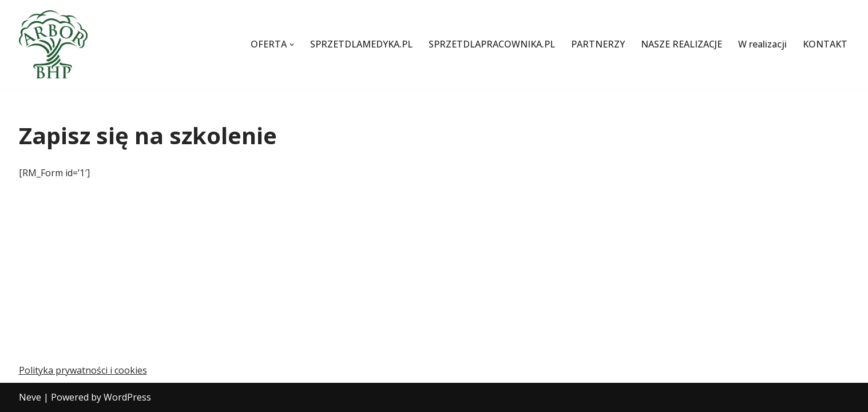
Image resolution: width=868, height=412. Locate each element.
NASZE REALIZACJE (681, 44)
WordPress (127, 397)
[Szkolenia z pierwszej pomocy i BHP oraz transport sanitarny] (53, 44)
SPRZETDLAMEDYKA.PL (361, 44)
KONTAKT (825, 44)
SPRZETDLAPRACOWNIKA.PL (492, 44)
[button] (292, 45)
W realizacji (762, 44)
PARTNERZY (598, 44)
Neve (30, 397)
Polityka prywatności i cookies (83, 370)
